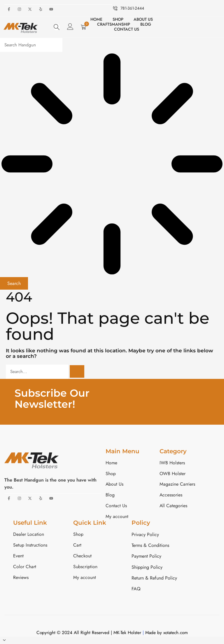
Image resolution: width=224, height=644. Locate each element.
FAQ (136, 589)
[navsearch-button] (57, 27)
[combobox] (33, 45)
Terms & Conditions (150, 546)
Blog (146, 24)
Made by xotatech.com (167, 633)
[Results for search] (112, 164)
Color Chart (25, 568)
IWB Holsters (172, 463)
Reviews (21, 579)
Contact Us (127, 29)
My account (117, 517)
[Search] (80, 372)
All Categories (174, 506)
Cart (77, 546)
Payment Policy (146, 557)
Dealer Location (29, 535)
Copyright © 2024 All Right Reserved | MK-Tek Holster (88, 633)
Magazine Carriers (177, 485)
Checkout (82, 557)
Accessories (171, 496)
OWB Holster (173, 474)
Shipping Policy (147, 568)
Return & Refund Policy (154, 579)
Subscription (85, 568)
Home (96, 19)
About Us (143, 19)
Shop (118, 19)
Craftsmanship (114, 24)
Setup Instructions (30, 546)
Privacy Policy (145, 535)
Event (18, 557)
